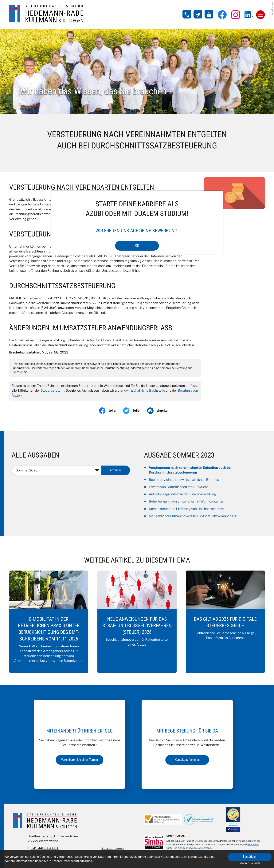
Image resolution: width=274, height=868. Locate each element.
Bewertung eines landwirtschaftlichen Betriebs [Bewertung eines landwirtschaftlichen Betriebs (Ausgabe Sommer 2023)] (184, 480)
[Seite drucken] (161, 411)
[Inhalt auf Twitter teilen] (135, 411)
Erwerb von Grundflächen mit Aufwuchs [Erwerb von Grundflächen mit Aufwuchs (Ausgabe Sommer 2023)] (179, 487)
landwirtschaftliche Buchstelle (143, 391)
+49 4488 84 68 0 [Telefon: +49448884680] (45, 848)
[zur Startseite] (46, 14)
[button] (187, 14)
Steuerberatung (53, 391)
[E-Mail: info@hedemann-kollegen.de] (198, 14)
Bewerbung (165, 231)
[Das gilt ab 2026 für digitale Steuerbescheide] (225, 622)
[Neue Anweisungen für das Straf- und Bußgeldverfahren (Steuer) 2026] (137, 622)
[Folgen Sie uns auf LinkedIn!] (249, 15)
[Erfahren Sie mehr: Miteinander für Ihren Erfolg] (80, 760)
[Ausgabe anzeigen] (116, 470)
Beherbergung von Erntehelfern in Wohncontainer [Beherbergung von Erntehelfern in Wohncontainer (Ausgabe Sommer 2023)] (186, 502)
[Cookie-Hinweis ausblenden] (250, 857)
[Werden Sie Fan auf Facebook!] (222, 15)
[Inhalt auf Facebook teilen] (111, 411)
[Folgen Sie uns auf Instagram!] (236, 15)
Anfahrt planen (112, 848)
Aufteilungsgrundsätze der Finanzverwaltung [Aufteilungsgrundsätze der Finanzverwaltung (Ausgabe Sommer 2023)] (182, 494)
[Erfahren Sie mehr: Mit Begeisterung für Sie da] (187, 760)
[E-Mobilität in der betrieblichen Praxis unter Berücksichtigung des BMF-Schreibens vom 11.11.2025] (49, 622)
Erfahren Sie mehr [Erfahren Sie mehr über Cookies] (250, 863)
